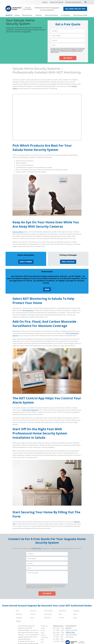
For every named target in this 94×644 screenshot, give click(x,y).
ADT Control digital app (31, 437)
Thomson (33, 641)
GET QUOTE (68, 58)
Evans (17, 638)
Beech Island (48, 641)
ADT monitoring (28, 337)
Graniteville (76, 638)
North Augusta (48, 638)
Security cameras (18, 232)
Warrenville (19, 641)
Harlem (75, 641)
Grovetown (33, 638)
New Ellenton (62, 638)
